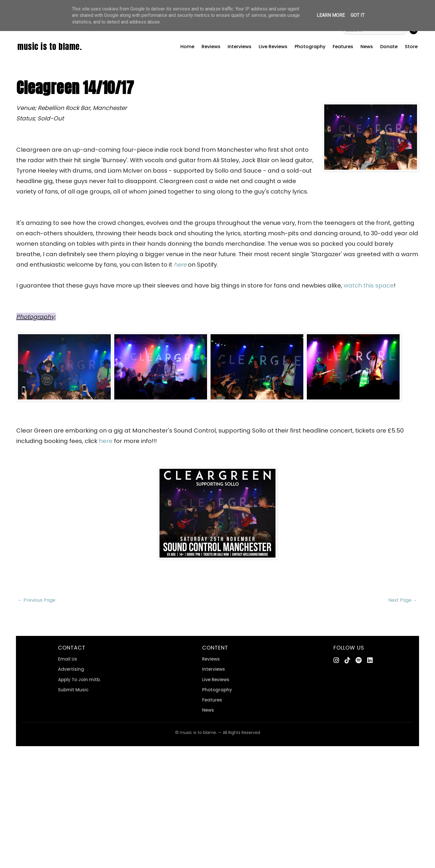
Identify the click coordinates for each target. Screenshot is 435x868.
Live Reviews (273, 47)
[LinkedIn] (370, 660)
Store (411, 47)
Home (187, 47)
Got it (358, 15)
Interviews (240, 47)
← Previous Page (37, 600)
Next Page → (403, 600)
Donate (389, 47)
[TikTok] (347, 660)
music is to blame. (50, 46)
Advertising (71, 669)
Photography (310, 47)
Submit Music (73, 690)
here (106, 441)
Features (343, 47)
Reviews (211, 47)
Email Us (68, 659)
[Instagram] (336, 660)
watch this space (369, 285)
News (367, 47)
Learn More (331, 15)
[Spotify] (359, 660)
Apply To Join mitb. (79, 680)
